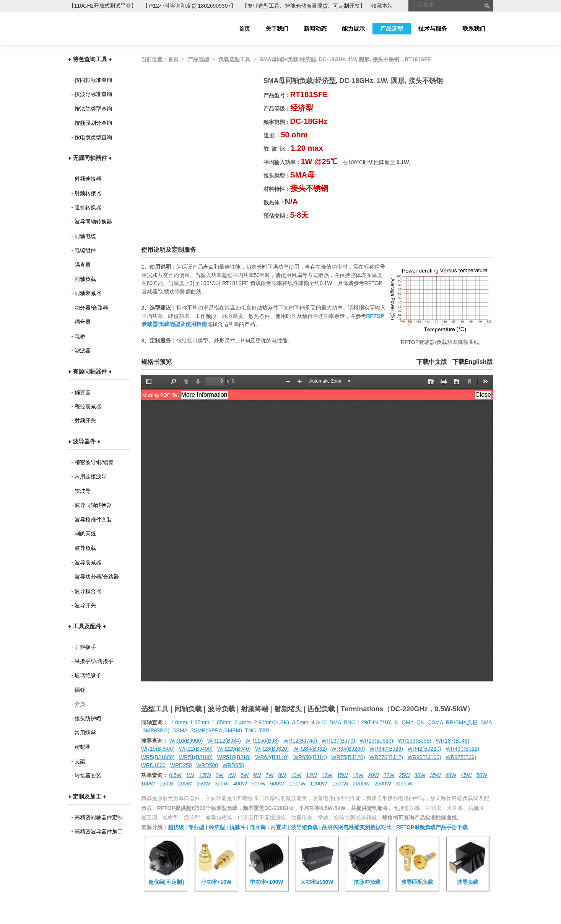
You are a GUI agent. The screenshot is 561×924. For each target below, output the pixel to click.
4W (232, 775)
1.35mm (200, 722)
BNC (350, 722)
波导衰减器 (88, 562)
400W (240, 784)
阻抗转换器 (88, 207)
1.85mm (222, 722)
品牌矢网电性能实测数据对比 (357, 827)
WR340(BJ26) (386, 749)
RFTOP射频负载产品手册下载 (432, 827)
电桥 (80, 336)
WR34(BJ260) (348, 749)
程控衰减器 (88, 406)
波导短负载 (304, 827)
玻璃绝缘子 (88, 675)
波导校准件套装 (93, 520)
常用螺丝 (85, 733)
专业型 (196, 827)
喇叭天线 (85, 534)
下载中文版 (432, 362)
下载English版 (473, 362)
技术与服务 (433, 29)
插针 (80, 690)
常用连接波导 (91, 476)
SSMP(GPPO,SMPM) (216, 730)
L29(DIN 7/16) (375, 722)
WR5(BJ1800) (158, 757)
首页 (244, 29)
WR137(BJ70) (338, 741)
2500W (383, 784)
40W (451, 775)
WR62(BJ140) (272, 757)
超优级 (176, 827)
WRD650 (233, 765)
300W (222, 784)
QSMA (435, 722)
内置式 (278, 827)
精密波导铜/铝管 (94, 462)
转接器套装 (88, 776)
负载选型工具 (234, 59)
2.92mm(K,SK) (272, 722)
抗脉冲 (237, 827)
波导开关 (85, 605)
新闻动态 (315, 29)
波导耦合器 (88, 591)
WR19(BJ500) (158, 749)
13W (327, 775)
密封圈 (83, 747)
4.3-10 (319, 722)
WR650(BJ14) (310, 757)
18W (358, 775)
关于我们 (277, 29)
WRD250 (181, 765)
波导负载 (85, 548)
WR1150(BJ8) (262, 741)
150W (167, 784)
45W (466, 775)
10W (296, 775)
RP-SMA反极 (462, 722)
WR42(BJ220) (424, 749)
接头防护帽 (88, 719)
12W (311, 775)
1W (190, 775)
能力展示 (353, 29)
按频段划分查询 (93, 123)
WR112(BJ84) (224, 741)
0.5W (175, 775)
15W (342, 775)
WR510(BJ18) (234, 757)
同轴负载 (85, 279)
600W (277, 784)
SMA (486, 722)
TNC (251, 730)
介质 (80, 704)
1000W (297, 784)
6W (257, 775)
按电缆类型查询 (93, 137)
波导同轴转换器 (93, 222)
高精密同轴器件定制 (99, 817)
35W (435, 775)
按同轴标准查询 (93, 80)
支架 (80, 761)
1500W (340, 784)
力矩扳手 (85, 647)
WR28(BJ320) (272, 749)
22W (389, 775)
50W (482, 775)
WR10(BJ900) (186, 741)
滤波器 (83, 350)
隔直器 (83, 265)
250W (203, 784)
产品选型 (392, 29)
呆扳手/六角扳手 (94, 661)
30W (420, 775)
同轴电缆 (85, 236)
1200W (319, 784)
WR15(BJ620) (376, 741)
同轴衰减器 (88, 293)
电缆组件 (85, 250)
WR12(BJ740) (300, 741)
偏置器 (83, 392)
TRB (264, 730)
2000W (361, 784)
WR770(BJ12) (386, 757)
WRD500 (207, 765)
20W (373, 775)
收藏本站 (382, 6)
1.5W (205, 775)
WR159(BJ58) (415, 741)
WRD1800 (154, 765)
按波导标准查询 (93, 94)
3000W (404, 784)
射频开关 (85, 420)
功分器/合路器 (91, 308)
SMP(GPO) (156, 730)
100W (148, 784)
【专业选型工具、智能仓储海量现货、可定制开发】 (304, 6)
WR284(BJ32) (310, 749)
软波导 (83, 491)
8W (282, 775)
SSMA (180, 730)
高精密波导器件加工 (99, 831)
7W (269, 775)
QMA (407, 722)
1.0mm (179, 722)
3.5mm (300, 722)
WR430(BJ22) (462, 749)
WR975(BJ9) (461, 757)
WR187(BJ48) (453, 741)
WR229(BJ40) (234, 749)
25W (404, 775)
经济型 (217, 827)
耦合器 (83, 322)
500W (259, 784)
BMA (335, 722)
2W (220, 775)
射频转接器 (88, 193)
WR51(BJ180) (196, 757)
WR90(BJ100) (424, 757)
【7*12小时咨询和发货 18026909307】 (189, 6)
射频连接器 (88, 179)
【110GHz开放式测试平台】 (103, 6)
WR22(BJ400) (196, 749)
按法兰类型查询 (93, 109)
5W (245, 775)
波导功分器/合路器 (97, 577)
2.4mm (243, 722)
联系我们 (474, 29)
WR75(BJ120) (348, 757)
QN (420, 722)
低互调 (258, 827)
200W (185, 784)
